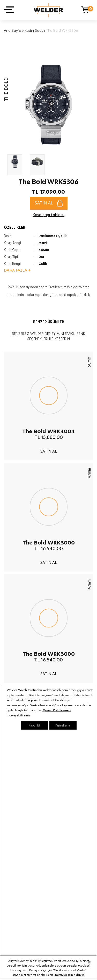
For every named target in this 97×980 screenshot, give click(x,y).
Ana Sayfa (13, 30)
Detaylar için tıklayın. (70, 975)
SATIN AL (49, 203)
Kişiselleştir (63, 725)
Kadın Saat (34, 30)
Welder (48, 10)
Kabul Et (34, 725)
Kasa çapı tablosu (48, 215)
